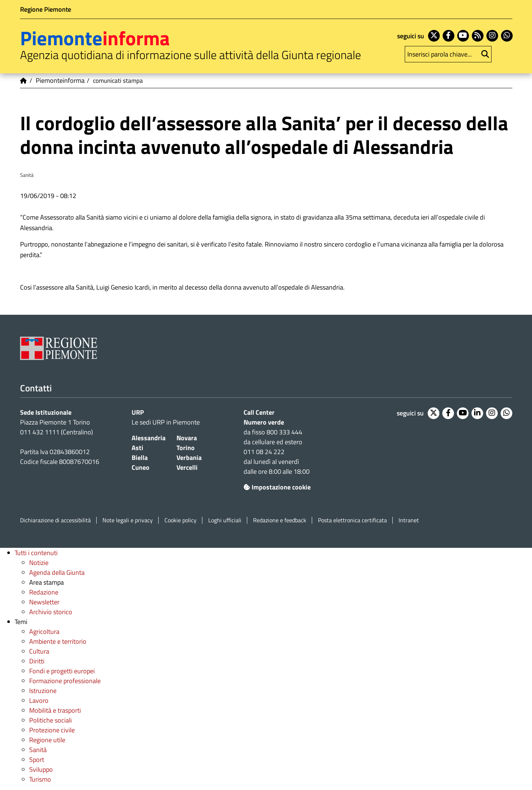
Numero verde (264, 422)
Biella (140, 458)
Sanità (38, 750)
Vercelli (187, 467)
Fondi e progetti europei (62, 671)
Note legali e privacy (128, 520)
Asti (137, 448)
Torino (186, 448)
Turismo (40, 779)
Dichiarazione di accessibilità (55, 520)
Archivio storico (51, 612)
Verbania (189, 458)
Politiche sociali (51, 720)
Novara (187, 438)
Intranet (409, 520)
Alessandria (149, 438)
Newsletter (44, 602)
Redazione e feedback (280, 520)
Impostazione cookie (277, 487)
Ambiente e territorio (58, 641)
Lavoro (39, 700)
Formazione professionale (65, 681)
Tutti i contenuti (36, 553)
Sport (37, 760)
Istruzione (43, 691)
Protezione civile (52, 730)
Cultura (39, 651)
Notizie (39, 563)
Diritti (37, 661)
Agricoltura (44, 632)
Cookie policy (180, 520)
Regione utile (47, 740)
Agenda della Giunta (57, 572)
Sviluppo (41, 769)
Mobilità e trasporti (55, 710)
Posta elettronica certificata (352, 520)
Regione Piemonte (46, 9)
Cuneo (141, 467)
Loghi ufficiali (225, 520)
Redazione (44, 592)
